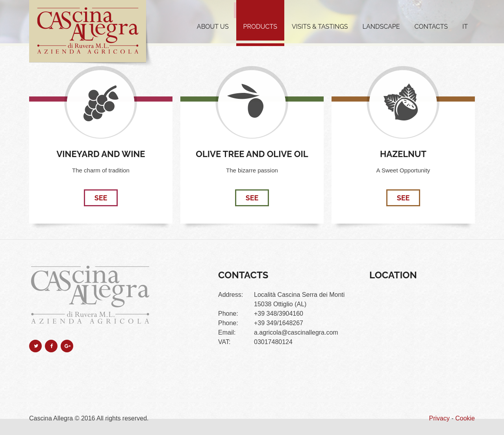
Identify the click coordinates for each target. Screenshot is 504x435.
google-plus (67, 346)
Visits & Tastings (320, 27)
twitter (35, 346)
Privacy (439, 418)
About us (213, 27)
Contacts (431, 27)
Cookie (465, 418)
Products (260, 27)
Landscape (381, 27)
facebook (51, 346)
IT (465, 27)
